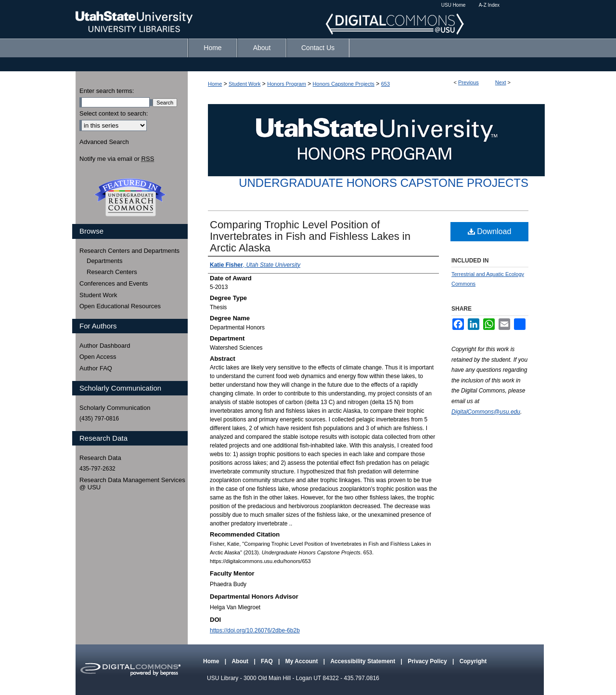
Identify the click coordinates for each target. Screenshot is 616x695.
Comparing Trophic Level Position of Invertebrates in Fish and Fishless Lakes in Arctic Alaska (310, 236)
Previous (468, 82)
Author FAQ (96, 368)
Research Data (100, 458)
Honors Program (287, 84)
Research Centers (112, 272)
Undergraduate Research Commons (130, 197)
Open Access (98, 357)
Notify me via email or (117, 159)
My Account (302, 661)
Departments (104, 261)
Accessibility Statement (363, 661)
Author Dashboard (105, 346)
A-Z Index (489, 5)
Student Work (244, 84)
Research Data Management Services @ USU (132, 484)
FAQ (268, 661)
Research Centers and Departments (129, 251)
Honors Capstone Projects (344, 84)
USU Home (454, 5)
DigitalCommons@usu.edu (486, 412)
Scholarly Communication (115, 408)
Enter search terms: (107, 91)
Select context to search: (114, 113)
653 (385, 84)
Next (501, 82)
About (241, 661)
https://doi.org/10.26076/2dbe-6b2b (255, 630)
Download (490, 231)
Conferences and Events (114, 283)
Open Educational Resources (120, 306)
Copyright (473, 661)
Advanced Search (104, 142)
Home (215, 84)
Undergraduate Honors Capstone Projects (384, 183)
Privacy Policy (428, 661)
